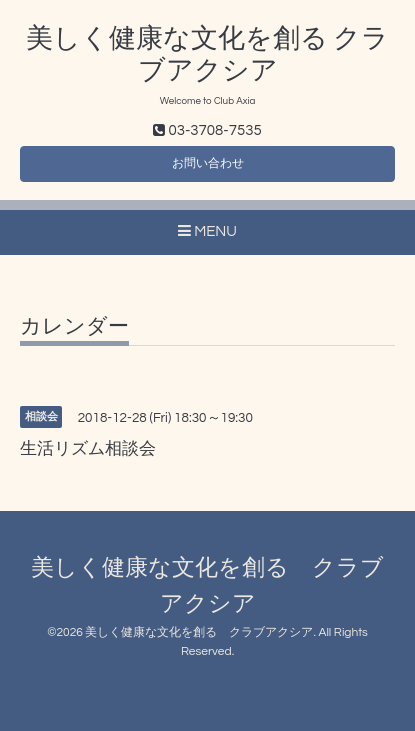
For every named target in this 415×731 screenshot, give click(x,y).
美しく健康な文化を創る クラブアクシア (199, 632)
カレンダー (74, 326)
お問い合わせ (208, 163)
